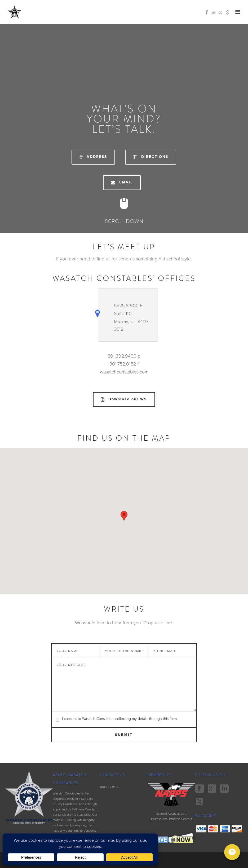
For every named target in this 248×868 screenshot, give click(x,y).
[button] (124, 516)
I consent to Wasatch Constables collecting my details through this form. (120, 719)
